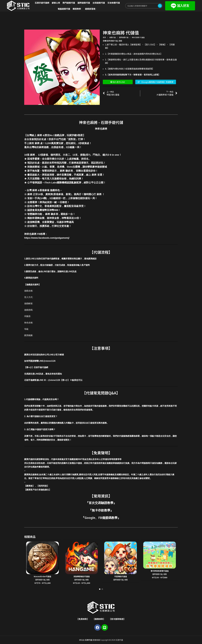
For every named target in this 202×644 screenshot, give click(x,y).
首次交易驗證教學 (101, 503)
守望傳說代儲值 (121, 576)
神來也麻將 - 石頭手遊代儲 (101, 122)
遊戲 (120, 41)
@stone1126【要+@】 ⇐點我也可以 (65, 380)
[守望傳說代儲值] (121, 558)
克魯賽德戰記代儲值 (82, 576)
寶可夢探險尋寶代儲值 (160, 571)
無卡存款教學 (101, 510)
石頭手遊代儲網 (41, 367)
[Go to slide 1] (100, 589)
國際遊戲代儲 (124, 37)
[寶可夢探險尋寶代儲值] (160, 555)
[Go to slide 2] (102, 589)
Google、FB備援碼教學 (101, 518)
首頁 (105, 37)
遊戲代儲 (113, 37)
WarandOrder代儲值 (42, 576)
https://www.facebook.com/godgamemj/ (47, 238)
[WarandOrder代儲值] (42, 558)
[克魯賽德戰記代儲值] (81, 558)
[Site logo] (18, 6)
